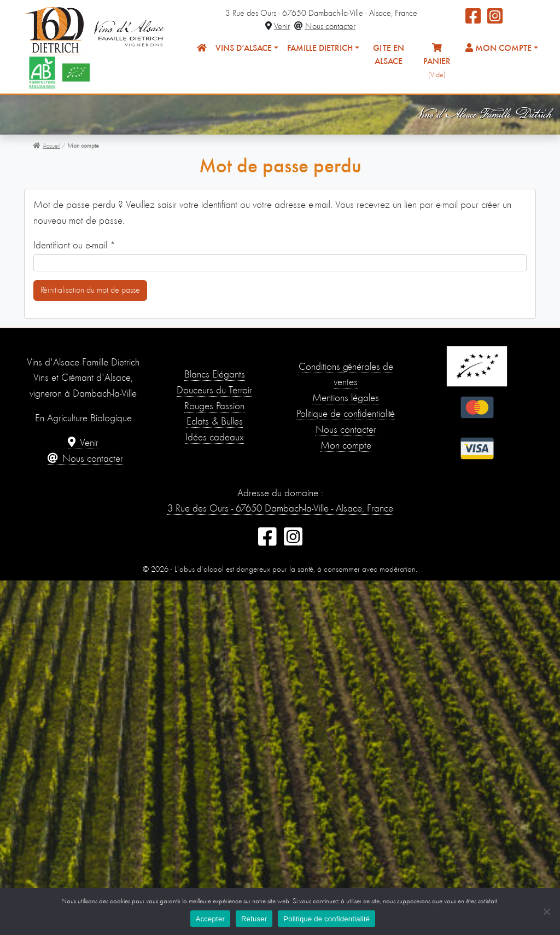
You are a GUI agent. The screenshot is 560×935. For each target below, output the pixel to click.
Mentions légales (346, 399)
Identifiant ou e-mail (74, 245)
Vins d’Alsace (244, 49)
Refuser (254, 919)
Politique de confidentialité (346, 414)
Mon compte (498, 48)
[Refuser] (546, 911)
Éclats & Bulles (215, 422)
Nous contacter (325, 27)
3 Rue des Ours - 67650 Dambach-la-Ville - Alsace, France (280, 509)
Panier (437, 61)
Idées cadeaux (215, 438)
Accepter (210, 919)
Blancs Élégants (215, 375)
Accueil (46, 146)
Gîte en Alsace (389, 55)
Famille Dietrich (320, 49)
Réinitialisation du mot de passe (90, 291)
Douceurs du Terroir (214, 391)
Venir (278, 27)
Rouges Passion (214, 407)
